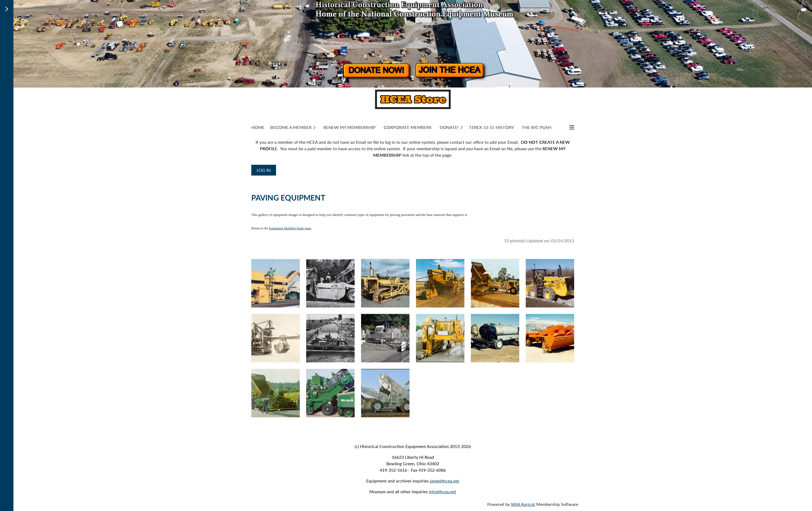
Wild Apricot (523, 504)
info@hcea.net (442, 491)
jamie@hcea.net (444, 481)
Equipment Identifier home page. (290, 228)
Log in (264, 170)
